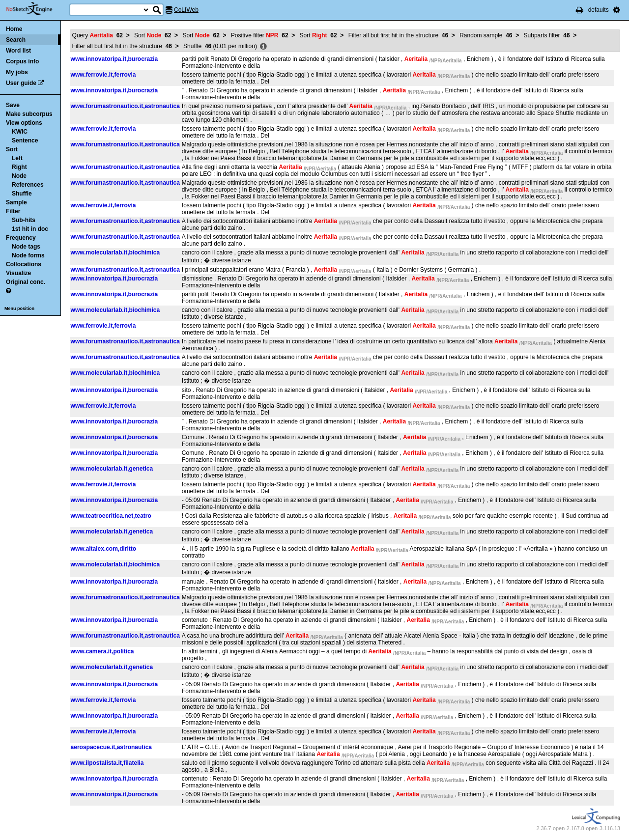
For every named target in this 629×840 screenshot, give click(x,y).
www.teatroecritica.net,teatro (111, 516)
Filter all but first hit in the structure (398, 35)
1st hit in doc (30, 229)
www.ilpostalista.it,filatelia (107, 763)
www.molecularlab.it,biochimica (115, 252)
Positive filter (260, 35)
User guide (21, 83)
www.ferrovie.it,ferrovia (103, 75)
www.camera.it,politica (102, 651)
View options (24, 123)
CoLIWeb (186, 10)
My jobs (17, 72)
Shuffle (22, 194)
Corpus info (22, 61)
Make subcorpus (29, 114)
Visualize (18, 273)
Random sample (486, 35)
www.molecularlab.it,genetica (112, 469)
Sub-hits (24, 220)
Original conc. (26, 282)
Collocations (24, 264)
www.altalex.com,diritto (104, 549)
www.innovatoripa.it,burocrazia (114, 59)
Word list (18, 51)
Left (17, 158)
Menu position (19, 308)
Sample (16, 202)
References (28, 185)
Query (98, 35)
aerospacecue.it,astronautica (111, 747)
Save (13, 105)
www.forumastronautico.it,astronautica (125, 106)
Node (19, 176)
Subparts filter (547, 35)
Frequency (21, 238)
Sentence (25, 140)
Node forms (28, 255)
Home (14, 29)
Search (16, 40)
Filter (13, 211)
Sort (12, 149)
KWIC (20, 132)
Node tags (26, 247)
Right (19, 167)
